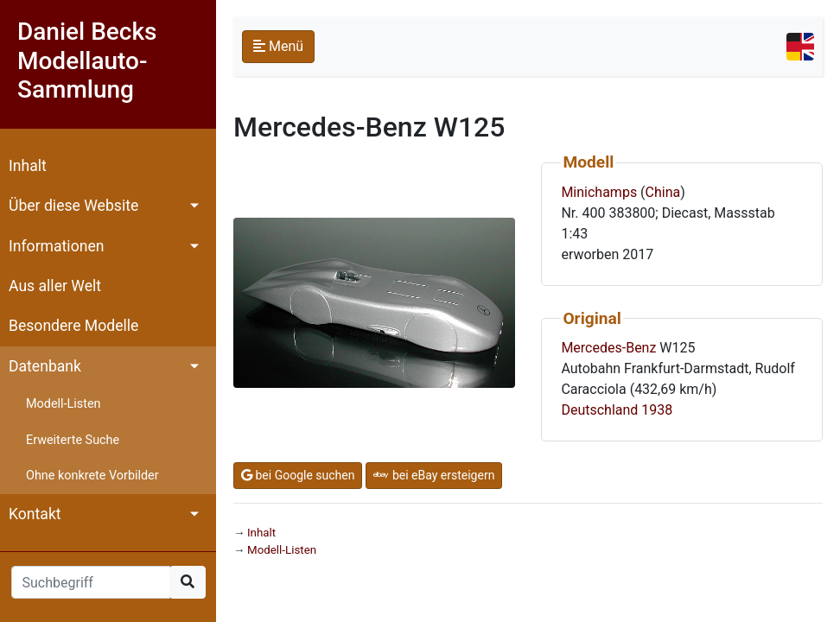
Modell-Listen (63, 404)
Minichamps (599, 192)
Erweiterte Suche (73, 440)
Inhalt (28, 166)
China (663, 192)
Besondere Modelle (73, 326)
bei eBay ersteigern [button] (434, 475)
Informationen (56, 246)
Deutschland (599, 410)
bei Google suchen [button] (298, 475)
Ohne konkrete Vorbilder (92, 476)
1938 (657, 410)
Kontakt (35, 514)
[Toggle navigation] (800, 47)
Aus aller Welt (55, 286)
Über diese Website (73, 206)
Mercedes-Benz (608, 348)
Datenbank (45, 366)
